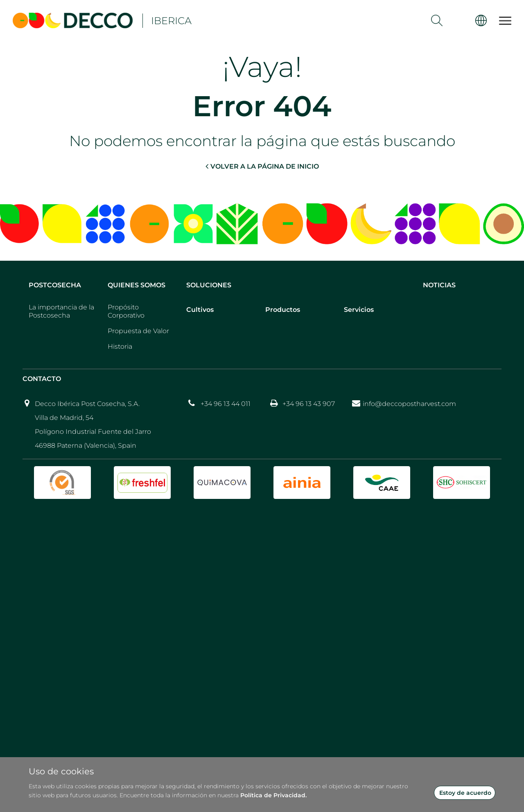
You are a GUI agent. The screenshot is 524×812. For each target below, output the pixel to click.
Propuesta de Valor (138, 331)
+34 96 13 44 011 (226, 404)
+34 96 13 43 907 (309, 404)
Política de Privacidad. (273, 795)
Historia (120, 346)
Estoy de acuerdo (465, 793)
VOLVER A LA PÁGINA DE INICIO (262, 166)
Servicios (359, 310)
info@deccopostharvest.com (409, 404)
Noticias (439, 285)
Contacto (42, 379)
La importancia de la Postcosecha (61, 311)
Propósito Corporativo (126, 311)
